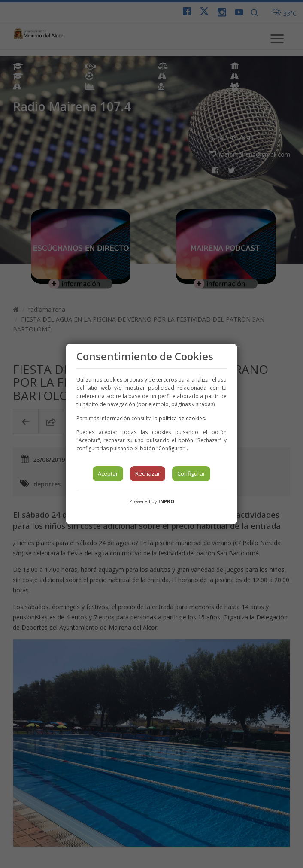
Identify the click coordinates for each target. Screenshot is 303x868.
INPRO (166, 501)
